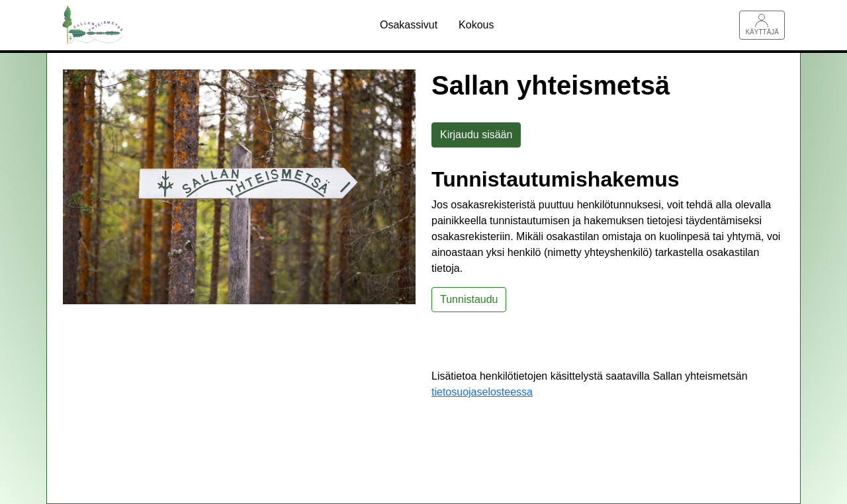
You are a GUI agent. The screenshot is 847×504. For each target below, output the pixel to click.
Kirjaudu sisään (476, 135)
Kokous (476, 25)
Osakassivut (409, 25)
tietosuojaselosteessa (482, 392)
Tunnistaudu (469, 299)
